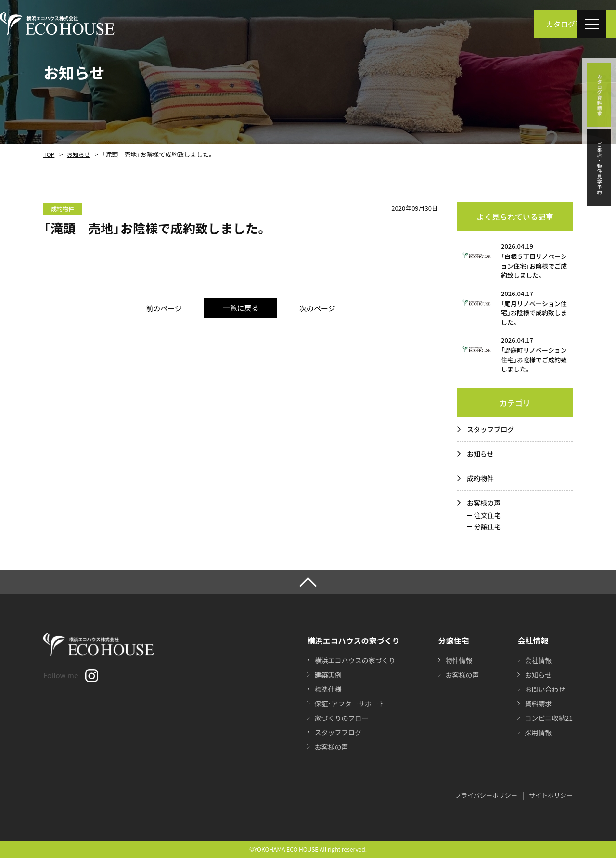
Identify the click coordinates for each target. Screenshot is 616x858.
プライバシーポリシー (486, 795)
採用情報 (538, 732)
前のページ (164, 308)
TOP (49, 154)
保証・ (350, 704)
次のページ (317, 308)
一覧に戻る (240, 308)
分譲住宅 (488, 526)
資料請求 (538, 704)
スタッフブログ (490, 429)
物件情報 (459, 660)
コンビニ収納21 (549, 718)
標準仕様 (328, 689)
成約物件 (480, 478)
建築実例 (328, 675)
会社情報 (538, 660)
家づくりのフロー (341, 718)
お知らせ (78, 154)
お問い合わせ (545, 689)
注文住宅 (488, 515)
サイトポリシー (551, 795)
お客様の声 (484, 503)
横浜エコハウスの (355, 660)
